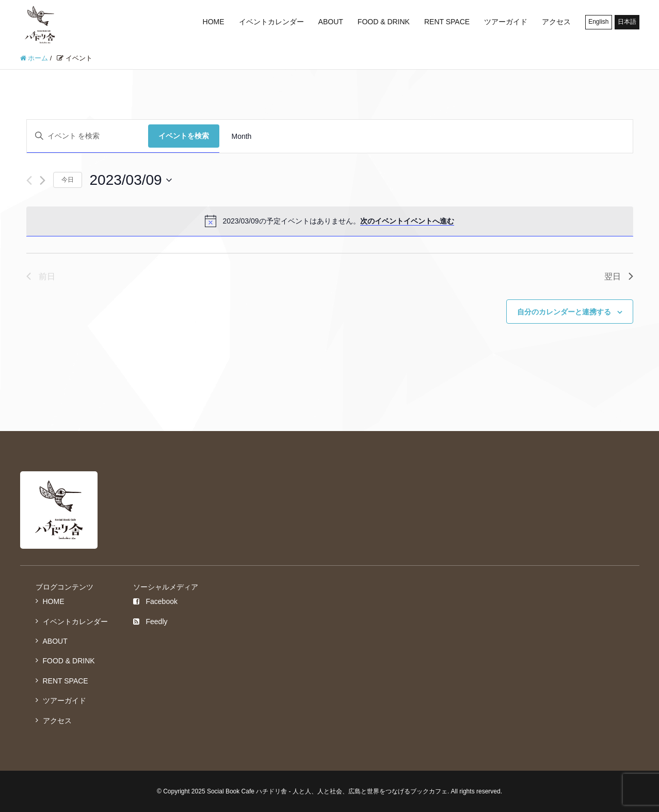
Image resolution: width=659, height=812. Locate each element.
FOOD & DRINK (384, 22)
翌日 (619, 276)
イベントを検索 (184, 136)
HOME (214, 22)
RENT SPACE (447, 22)
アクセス (556, 22)
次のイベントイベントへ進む (407, 221)
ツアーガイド (506, 22)
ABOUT (331, 22)
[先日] (29, 180)
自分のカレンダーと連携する (564, 312)
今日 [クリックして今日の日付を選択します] (68, 180)
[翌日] (43, 180)
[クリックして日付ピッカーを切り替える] (131, 180)
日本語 (627, 22)
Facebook (155, 601)
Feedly (150, 622)
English (598, 22)
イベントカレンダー (271, 22)
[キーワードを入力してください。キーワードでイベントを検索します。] (87, 136)
